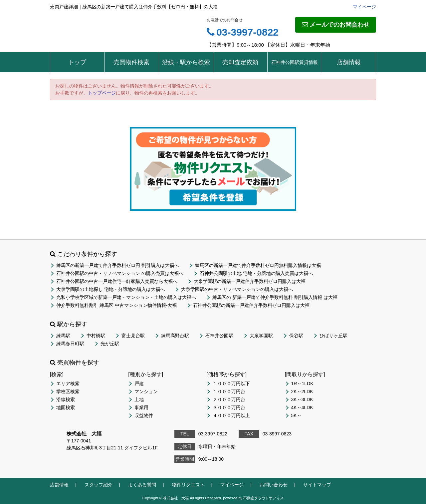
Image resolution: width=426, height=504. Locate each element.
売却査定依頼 (240, 62)
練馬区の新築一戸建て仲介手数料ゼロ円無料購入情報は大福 (258, 265)
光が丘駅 (110, 344)
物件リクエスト (188, 485)
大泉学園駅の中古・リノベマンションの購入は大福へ (237, 289)
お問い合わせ (274, 485)
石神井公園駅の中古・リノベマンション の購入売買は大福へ (120, 273)
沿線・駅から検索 (186, 62)
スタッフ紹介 (99, 485)
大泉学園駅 (261, 336)
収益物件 (144, 415)
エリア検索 (68, 383)
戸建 (139, 383)
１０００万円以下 (231, 383)
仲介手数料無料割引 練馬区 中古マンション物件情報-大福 (116, 305)
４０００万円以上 (231, 415)
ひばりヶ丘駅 (333, 336)
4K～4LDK (302, 407)
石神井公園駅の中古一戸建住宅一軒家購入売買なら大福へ (117, 281)
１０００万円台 (229, 391)
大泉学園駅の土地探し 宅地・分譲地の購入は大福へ (110, 289)
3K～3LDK (302, 399)
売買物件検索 (131, 62)
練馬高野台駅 (175, 336)
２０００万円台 (229, 399)
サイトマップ (317, 485)
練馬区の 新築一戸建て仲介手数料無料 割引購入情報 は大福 (275, 297)
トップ (77, 62)
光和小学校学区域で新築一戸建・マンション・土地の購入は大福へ (126, 297)
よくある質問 (142, 485)
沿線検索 (66, 399)
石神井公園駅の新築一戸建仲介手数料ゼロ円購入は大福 (251, 305)
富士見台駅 (133, 336)
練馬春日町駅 (70, 344)
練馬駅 (63, 336)
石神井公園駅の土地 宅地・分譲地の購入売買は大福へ (256, 273)
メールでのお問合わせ (336, 25)
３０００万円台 (229, 407)
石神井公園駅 (219, 336)
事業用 (141, 407)
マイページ (364, 7)
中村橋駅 (96, 336)
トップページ (102, 93)
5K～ (296, 415)
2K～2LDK (302, 391)
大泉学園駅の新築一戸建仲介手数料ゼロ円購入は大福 (250, 281)
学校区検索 (68, 391)
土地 (139, 399)
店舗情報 (349, 62)
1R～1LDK (302, 383)
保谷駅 (296, 336)
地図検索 (66, 407)
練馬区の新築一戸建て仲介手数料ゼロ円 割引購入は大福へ (117, 265)
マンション (146, 391)
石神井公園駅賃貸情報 (295, 62)
